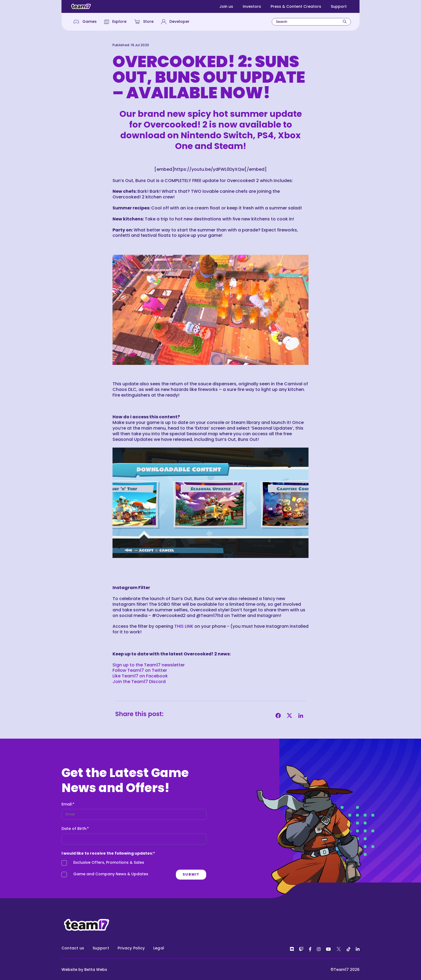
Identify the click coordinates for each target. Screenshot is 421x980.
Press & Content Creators (296, 6)
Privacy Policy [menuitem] (131, 948)
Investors (252, 6)
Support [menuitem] (101, 948)
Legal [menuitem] (159, 948)
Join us (226, 6)
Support (339, 6)
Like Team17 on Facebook (140, 676)
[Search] (345, 22)
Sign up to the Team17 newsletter (149, 665)
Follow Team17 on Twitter (140, 670)
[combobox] (311, 22)
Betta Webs (96, 970)
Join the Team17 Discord (139, 682)
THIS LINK (184, 626)
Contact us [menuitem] (73, 948)
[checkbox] (130, 870)
